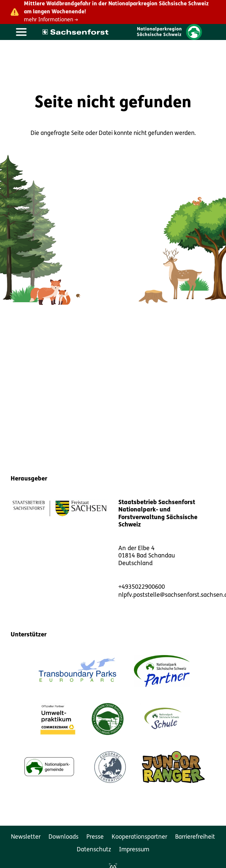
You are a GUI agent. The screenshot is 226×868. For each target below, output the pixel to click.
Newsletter (26, 837)
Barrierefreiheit (195, 837)
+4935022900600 (142, 587)
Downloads (63, 837)
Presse (95, 837)
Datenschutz (94, 850)
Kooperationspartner (139, 837)
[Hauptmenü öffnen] (21, 32)
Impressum (134, 850)
